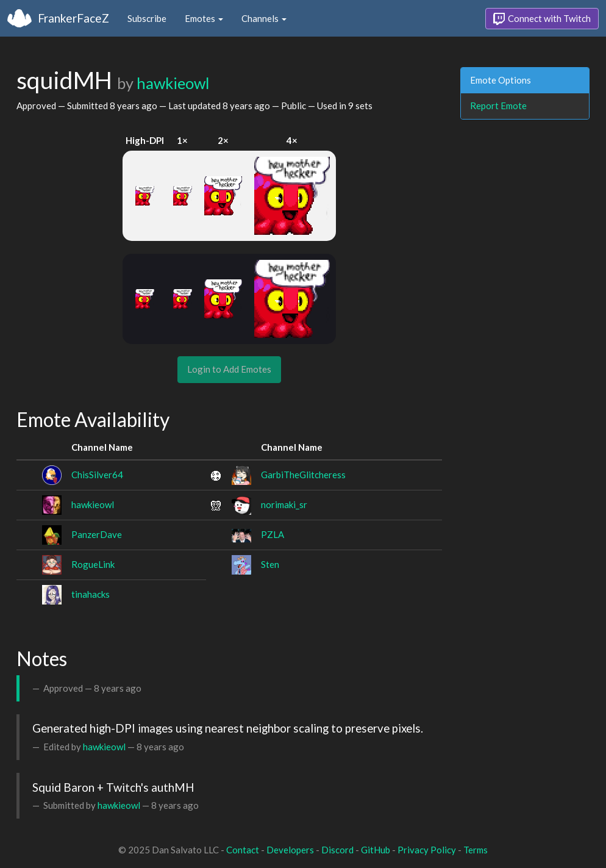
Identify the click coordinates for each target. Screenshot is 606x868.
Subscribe (147, 18)
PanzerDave (97, 534)
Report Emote (498, 106)
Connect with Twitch (542, 19)
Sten (270, 564)
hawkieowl (173, 83)
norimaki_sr (284, 504)
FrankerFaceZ (73, 18)
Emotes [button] (204, 18)
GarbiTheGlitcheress (303, 475)
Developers (290, 850)
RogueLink (93, 564)
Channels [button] (264, 18)
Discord (337, 850)
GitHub (376, 850)
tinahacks (91, 594)
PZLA (273, 534)
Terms (476, 850)
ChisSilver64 (97, 475)
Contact (243, 850)
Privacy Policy (427, 850)
